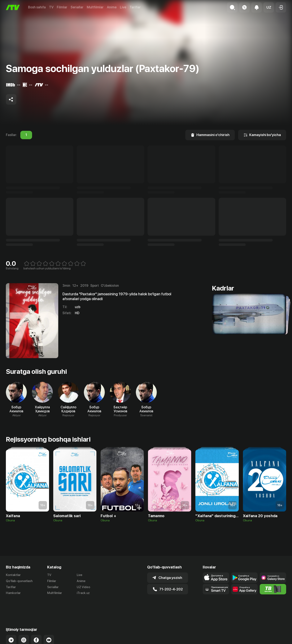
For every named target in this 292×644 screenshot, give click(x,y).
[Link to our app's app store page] (216, 578)
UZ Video (83, 587)
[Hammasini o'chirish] (210, 135)
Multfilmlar (95, 7)
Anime (112, 7)
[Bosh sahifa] (13, 7)
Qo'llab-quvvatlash (19, 581)
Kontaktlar (13, 575)
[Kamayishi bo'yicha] (262, 135)
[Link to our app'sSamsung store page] (273, 578)
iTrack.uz (83, 593)
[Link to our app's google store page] (244, 578)
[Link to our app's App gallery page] (244, 589)
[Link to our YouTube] (49, 623)
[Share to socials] (11, 99)
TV (51, 7)
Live (123, 7)
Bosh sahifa (37, 7)
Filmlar (62, 7)
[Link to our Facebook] (36, 623)
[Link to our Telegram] (11, 623)
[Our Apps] (216, 589)
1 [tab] (26, 135)
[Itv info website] (273, 589)
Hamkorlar (13, 593)
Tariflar (135, 7)
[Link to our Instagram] (24, 623)
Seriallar (77, 7)
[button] (269, 7)
